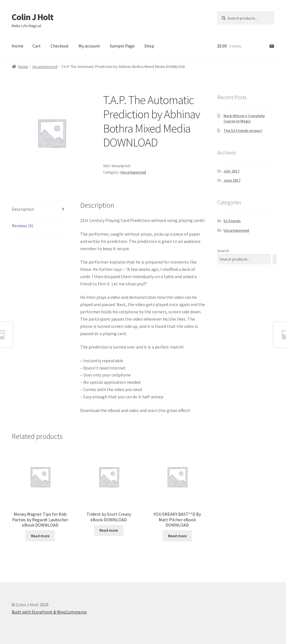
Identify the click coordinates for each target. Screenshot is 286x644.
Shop (149, 46)
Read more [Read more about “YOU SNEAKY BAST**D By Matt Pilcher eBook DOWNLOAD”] (177, 536)
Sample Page (122, 46)
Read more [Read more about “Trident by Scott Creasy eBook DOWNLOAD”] (109, 530)
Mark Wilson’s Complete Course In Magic (244, 119)
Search (223, 251)
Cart (37, 46)
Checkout (60, 46)
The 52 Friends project (243, 131)
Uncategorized (45, 67)
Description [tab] (23, 209)
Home (18, 46)
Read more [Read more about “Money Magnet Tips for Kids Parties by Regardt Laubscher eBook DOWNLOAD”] (40, 536)
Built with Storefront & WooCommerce (49, 612)
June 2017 (232, 180)
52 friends (232, 221)
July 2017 (231, 171)
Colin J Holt (33, 17)
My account (89, 46)
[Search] (275, 259)
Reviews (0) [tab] (22, 226)
